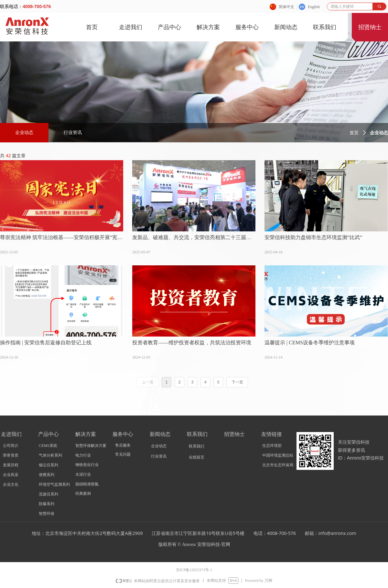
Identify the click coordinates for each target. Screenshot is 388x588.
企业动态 (24, 133)
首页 (354, 133)
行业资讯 (73, 133)
